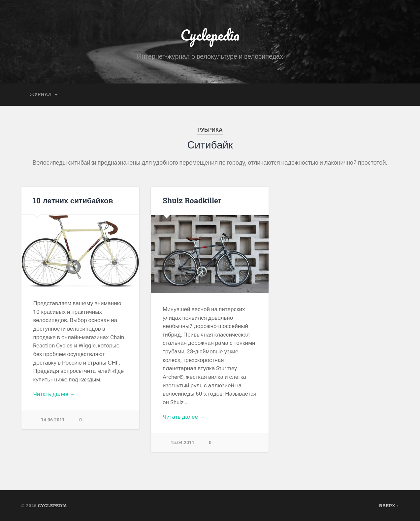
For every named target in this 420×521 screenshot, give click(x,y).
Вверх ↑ (389, 505)
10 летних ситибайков (73, 200)
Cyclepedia (210, 35)
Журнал (41, 94)
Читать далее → (54, 394)
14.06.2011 (53, 420)
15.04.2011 (182, 443)
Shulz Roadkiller (192, 200)
